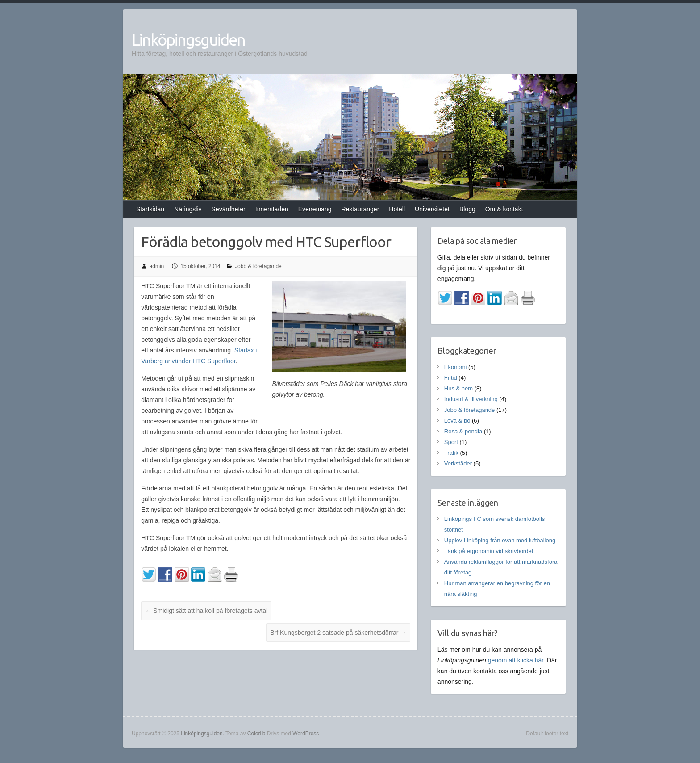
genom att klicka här (516, 660)
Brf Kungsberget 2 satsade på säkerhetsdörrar (338, 633)
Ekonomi (456, 367)
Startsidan (150, 209)
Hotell (397, 209)
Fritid (451, 378)
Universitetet (432, 209)
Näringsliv (188, 209)
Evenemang (315, 209)
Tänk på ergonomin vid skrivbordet (489, 551)
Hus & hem (458, 388)
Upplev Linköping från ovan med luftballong (500, 540)
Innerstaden (272, 209)
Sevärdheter (229, 209)
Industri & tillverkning (471, 399)
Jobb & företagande (258, 266)
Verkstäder (458, 463)
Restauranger (360, 209)
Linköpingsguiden (188, 40)
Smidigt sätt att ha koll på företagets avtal (206, 611)
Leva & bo (457, 421)
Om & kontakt (504, 209)
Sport (451, 442)
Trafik (451, 453)
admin (157, 266)
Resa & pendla (463, 431)
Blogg (467, 209)
